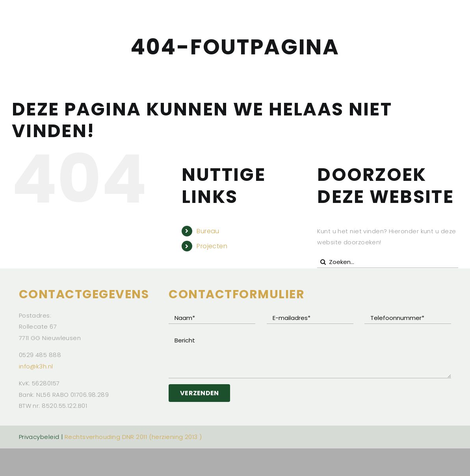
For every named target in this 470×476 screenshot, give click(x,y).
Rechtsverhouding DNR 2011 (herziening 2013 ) (133, 437)
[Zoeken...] (388, 262)
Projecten (212, 246)
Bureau (208, 231)
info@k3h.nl (36, 366)
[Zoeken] (323, 262)
